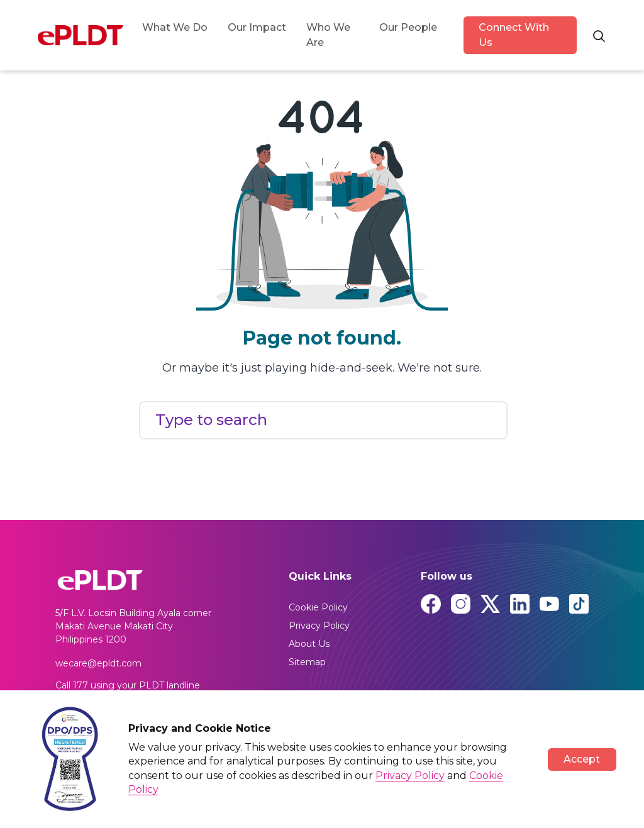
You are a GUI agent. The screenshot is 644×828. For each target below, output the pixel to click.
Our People (408, 27)
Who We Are (328, 35)
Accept (582, 759)
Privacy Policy (319, 626)
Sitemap (307, 662)
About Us (309, 644)
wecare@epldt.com (98, 663)
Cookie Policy (318, 607)
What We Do (175, 27)
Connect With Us (514, 35)
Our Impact (257, 27)
